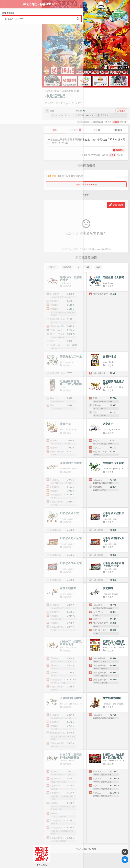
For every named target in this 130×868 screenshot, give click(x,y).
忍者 (98, 267)
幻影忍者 (67, 267)
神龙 (88, 267)
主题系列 (52, 267)
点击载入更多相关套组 (86, 849)
